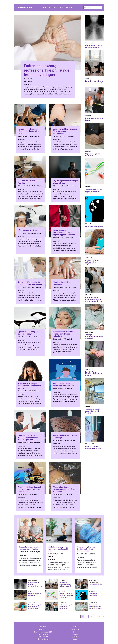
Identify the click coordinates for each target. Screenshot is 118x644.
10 (100, 617)
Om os (55, 7)
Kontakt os (69, 7)
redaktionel (22, 394)
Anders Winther (37, 186)
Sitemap (75, 639)
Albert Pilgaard (29, 81)
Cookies (61, 7)
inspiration (27, 84)
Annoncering (47, 7)
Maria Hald (71, 136)
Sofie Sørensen (35, 136)
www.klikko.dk (45, 639)
